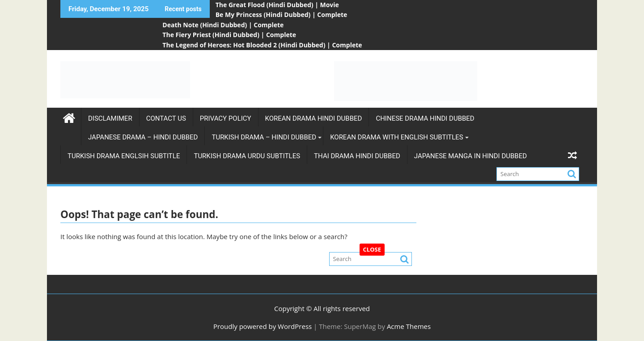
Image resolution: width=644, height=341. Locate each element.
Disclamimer (110, 118)
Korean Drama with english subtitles (397, 137)
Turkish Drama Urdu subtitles (247, 156)
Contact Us (166, 118)
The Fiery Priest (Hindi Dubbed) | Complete (229, 35)
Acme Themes (409, 326)
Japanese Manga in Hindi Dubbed (470, 156)
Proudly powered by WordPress (263, 326)
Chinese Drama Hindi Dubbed (425, 118)
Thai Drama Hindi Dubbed (357, 156)
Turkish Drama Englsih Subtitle (124, 156)
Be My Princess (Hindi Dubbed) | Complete (282, 15)
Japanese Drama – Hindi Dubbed (143, 137)
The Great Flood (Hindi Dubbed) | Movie (277, 5)
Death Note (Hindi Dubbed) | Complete (223, 25)
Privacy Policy (226, 118)
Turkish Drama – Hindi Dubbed (264, 137)
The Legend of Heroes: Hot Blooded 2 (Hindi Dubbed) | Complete (262, 45)
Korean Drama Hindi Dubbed (314, 118)
